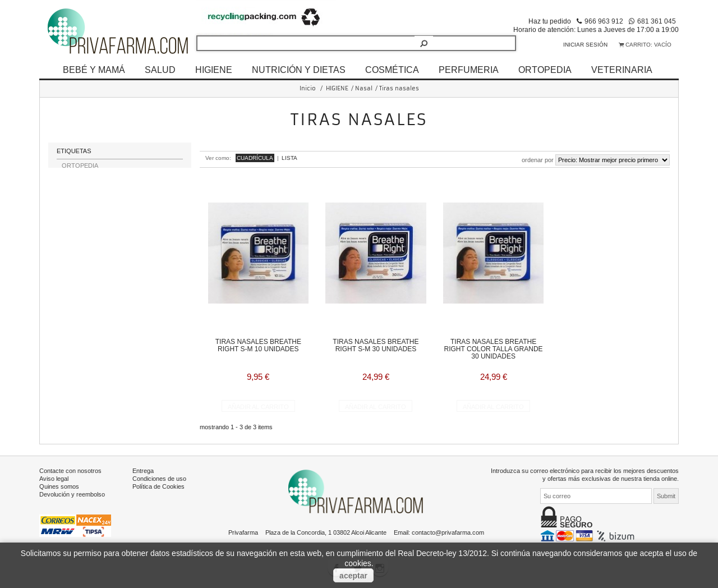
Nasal (364, 88)
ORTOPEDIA (545, 70)
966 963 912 (604, 21)
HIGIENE (214, 70)
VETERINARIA (622, 70)
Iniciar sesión (585, 45)
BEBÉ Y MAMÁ (94, 70)
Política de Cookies (158, 485)
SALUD (160, 70)
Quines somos (59, 485)
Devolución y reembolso (72, 493)
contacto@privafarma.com (448, 531)
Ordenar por (538, 160)
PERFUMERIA (469, 70)
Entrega (143, 470)
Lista (289, 158)
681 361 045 (657, 21)
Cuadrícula (255, 158)
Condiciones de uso (159, 477)
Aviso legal (54, 477)
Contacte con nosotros (70, 470)
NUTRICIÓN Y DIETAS (299, 70)
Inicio (308, 88)
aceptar (353, 576)
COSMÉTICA (392, 70)
